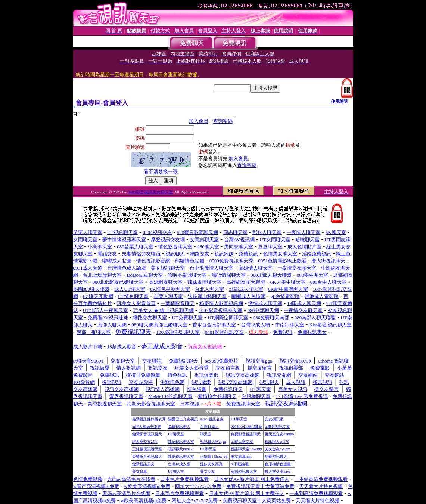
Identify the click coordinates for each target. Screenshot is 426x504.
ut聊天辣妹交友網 (147, 427)
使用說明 (339, 101)
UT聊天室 (239, 419)
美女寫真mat (241, 456)
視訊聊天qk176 (277, 441)
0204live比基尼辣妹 (247, 427)
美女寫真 (140, 471)
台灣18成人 (209, 427)
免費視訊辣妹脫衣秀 (149, 419)
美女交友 (208, 471)
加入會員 (199, 121)
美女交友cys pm (278, 449)
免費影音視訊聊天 (147, 434)
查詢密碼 (223, 121)
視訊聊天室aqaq (213, 441)
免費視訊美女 (143, 464)
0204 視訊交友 (212, 419)
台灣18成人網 (179, 464)
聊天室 (206, 434)
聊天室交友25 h (145, 441)
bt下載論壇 (240, 464)
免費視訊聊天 (179, 427)
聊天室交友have (278, 471)
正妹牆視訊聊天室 (147, 449)
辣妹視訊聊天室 (181, 441)
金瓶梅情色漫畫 (278, 464)
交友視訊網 (274, 419)
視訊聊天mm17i (181, 449)
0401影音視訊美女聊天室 (150, 192)
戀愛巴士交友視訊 (183, 419)
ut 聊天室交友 (242, 441)
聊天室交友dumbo (279, 434)
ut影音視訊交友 (277, 427)
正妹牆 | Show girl (214, 456)
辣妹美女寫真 (211, 464)
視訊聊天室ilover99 (246, 449)
